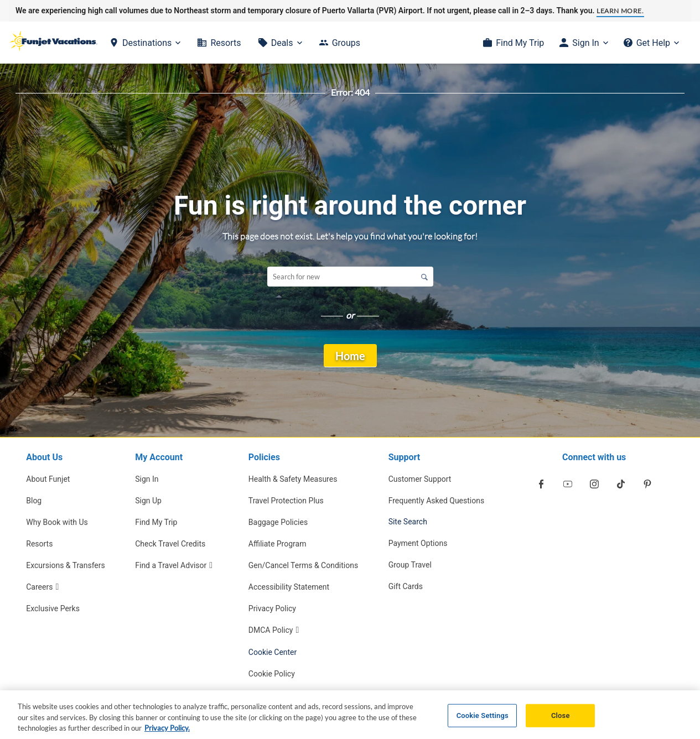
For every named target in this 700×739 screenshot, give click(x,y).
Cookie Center (273, 652)
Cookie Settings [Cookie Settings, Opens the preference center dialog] (483, 720)
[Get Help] (651, 43)
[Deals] (280, 43)
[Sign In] (584, 43)
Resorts (225, 43)
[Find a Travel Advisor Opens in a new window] (177, 565)
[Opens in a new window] (541, 484)
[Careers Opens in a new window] (66, 587)
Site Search (408, 522)
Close (561, 720)
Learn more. (620, 11)
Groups (346, 43)
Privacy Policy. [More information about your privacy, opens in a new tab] (167, 732)
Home (350, 356)
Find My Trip (520, 43)
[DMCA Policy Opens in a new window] (303, 630)
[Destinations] (145, 43)
